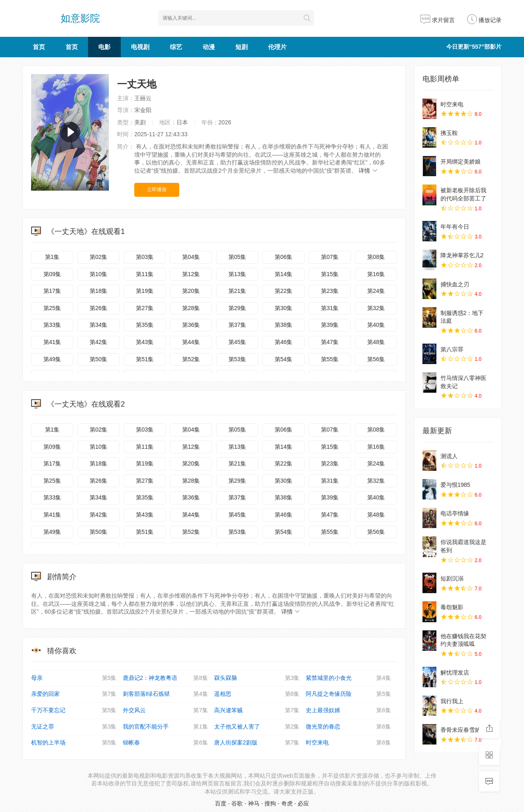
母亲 (74, 678)
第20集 (191, 291)
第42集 (99, 342)
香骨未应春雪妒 (461, 730)
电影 (104, 47)
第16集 (376, 274)
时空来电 (349, 743)
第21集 (237, 291)
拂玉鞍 (449, 133)
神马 (254, 803)
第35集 (145, 325)
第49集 (52, 359)
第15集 (330, 274)
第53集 (237, 359)
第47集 (330, 342)
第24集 (376, 291)
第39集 (330, 325)
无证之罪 (74, 727)
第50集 (99, 359)
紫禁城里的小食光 (349, 678)
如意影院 (80, 18)
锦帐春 (166, 743)
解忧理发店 (455, 673)
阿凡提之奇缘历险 (349, 694)
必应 (303, 803)
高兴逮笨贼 (257, 711)
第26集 (99, 308)
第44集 (191, 342)
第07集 (330, 257)
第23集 (330, 291)
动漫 (209, 47)
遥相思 (257, 694)
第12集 (191, 274)
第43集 (145, 342)
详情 (368, 171)
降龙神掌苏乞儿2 (462, 255)
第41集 (52, 342)
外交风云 (166, 711)
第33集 (52, 325)
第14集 (284, 274)
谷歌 (237, 803)
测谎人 (449, 456)
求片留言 (438, 20)
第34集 (99, 325)
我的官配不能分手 (166, 727)
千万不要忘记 (74, 711)
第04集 (191, 257)
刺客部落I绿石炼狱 (166, 694)
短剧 (242, 47)
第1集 (52, 257)
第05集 (237, 257)
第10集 (99, 274)
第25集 (52, 308)
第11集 (145, 274)
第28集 (191, 308)
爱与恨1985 (455, 485)
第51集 (145, 359)
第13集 (237, 274)
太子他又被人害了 (257, 727)
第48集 (376, 342)
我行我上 (452, 701)
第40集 (376, 325)
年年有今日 (455, 227)
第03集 (145, 257)
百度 (221, 803)
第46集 (284, 342)
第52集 (191, 359)
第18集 (99, 291)
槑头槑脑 (257, 678)
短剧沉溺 (452, 578)
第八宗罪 (452, 349)
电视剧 (140, 47)
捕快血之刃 (455, 284)
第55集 (330, 359)
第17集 (52, 291)
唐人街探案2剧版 (257, 743)
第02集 (99, 257)
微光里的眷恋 (349, 727)
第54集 (284, 359)
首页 (39, 47)
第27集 (145, 308)
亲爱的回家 (74, 694)
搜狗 (270, 803)
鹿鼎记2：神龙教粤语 (166, 678)
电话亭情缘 (455, 513)
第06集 (284, 257)
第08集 (376, 257)
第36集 (191, 325)
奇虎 (287, 803)
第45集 (237, 342)
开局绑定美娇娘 (461, 162)
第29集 (237, 308)
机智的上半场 (74, 743)
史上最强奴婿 (349, 711)
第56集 (376, 359)
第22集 (284, 291)
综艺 (176, 47)
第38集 (284, 325)
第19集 (145, 291)
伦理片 (277, 47)
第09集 (52, 274)
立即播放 (157, 189)
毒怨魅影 (452, 607)
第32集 (376, 308)
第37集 (237, 325)
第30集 (284, 308)
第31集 (330, 308)
